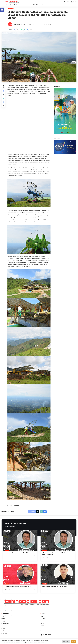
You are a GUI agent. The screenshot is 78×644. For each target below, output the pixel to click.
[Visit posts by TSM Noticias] (10, 24)
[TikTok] (51, 635)
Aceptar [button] (74, 641)
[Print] (28, 29)
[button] (2, 10)
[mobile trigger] (75, 2)
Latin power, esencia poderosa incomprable (18, 586)
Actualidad (11, 9)
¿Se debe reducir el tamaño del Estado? (16, 553)
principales (16, 506)
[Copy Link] (24, 29)
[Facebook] (41, 635)
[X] (44, 635)
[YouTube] (46, 635)
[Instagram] (49, 635)
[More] (31, 29)
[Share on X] (18, 29)
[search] (65, 2)
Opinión (7, 550)
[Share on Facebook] (15, 29)
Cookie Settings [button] (66, 641)
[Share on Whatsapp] (21, 29)
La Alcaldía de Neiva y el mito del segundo (55, 586)
